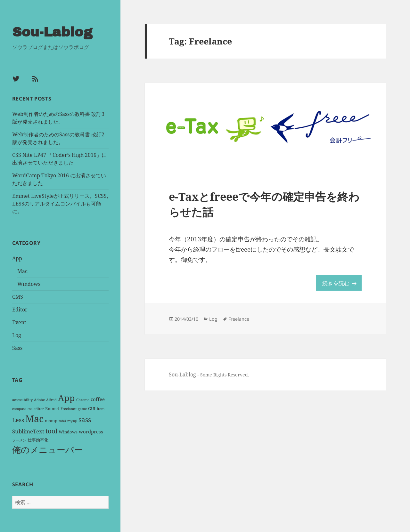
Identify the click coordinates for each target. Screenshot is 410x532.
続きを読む (340, 285)
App (17, 258)
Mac (22, 270)
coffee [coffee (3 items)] (98, 399)
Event (19, 322)
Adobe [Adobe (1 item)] (39, 399)
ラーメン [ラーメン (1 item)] (19, 439)
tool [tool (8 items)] (51, 430)
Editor (20, 309)
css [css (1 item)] (30, 408)
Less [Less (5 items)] (18, 419)
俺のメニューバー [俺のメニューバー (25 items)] (48, 449)
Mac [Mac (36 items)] (34, 418)
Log (17, 335)
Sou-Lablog (54, 32)
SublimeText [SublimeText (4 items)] (28, 431)
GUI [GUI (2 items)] (92, 408)
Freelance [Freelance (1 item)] (69, 408)
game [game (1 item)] (82, 408)
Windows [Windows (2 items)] (68, 431)
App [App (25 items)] (66, 397)
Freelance (244, 322)
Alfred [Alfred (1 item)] (51, 399)
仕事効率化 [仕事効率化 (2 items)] (38, 439)
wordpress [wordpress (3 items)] (91, 431)
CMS (18, 296)
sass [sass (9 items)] (85, 419)
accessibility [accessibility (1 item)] (22, 399)
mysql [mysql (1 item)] (72, 420)
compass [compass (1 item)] (19, 408)
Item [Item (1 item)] (101, 408)
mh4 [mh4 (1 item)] (62, 420)
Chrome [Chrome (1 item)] (83, 399)
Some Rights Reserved (227, 378)
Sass (17, 347)
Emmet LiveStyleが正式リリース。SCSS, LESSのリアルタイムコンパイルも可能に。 (60, 203)
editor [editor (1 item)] (39, 408)
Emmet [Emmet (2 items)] (52, 408)
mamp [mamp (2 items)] (51, 420)
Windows (29, 283)
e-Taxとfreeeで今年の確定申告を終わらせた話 (265, 206)
